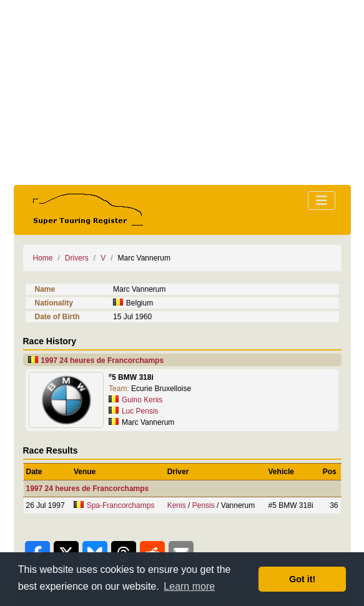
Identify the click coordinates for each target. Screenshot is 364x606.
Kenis (177, 505)
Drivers (77, 258)
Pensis (204, 505)
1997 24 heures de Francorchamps (102, 360)
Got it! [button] (302, 579)
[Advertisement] (182, 92)
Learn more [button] (189, 586)
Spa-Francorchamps (121, 505)
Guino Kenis (142, 400)
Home (43, 258)
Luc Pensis (140, 411)
